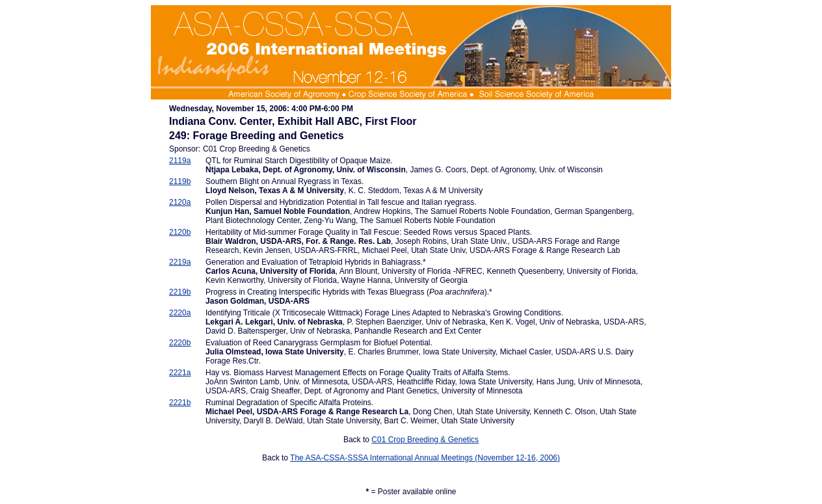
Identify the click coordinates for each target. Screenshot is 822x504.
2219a (180, 262)
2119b (180, 181)
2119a (180, 161)
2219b (180, 292)
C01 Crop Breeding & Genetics (425, 440)
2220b (180, 343)
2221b (180, 403)
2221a (180, 373)
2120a (180, 202)
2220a (180, 313)
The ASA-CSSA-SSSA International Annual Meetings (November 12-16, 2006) (425, 458)
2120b (180, 232)
